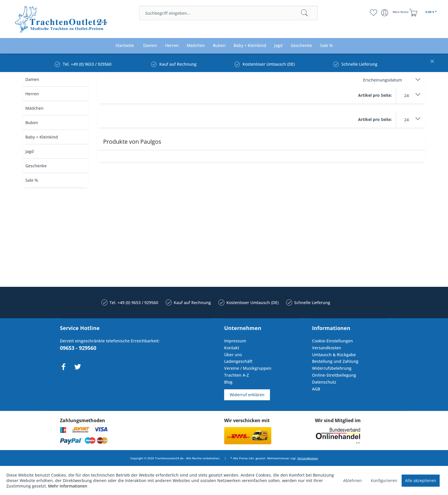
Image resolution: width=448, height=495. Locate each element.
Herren (32, 94)
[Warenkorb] (424, 13)
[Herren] (172, 46)
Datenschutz (324, 382)
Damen (32, 79)
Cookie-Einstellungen (332, 341)
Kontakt (232, 348)
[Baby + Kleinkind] (250, 46)
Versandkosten (327, 348)
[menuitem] (228, 13)
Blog (228, 382)
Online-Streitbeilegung (334, 375)
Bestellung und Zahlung (335, 361)
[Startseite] (125, 46)
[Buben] (219, 46)
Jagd (30, 151)
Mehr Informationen (68, 486)
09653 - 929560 (78, 348)
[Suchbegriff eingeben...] (228, 13)
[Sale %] (326, 46)
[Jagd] (278, 46)
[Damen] (150, 46)
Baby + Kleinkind (42, 137)
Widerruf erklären (247, 395)
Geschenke (36, 166)
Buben (32, 123)
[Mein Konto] (395, 13)
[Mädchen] (196, 46)
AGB (316, 389)
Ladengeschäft (238, 361)
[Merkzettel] (373, 13)
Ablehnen (352, 480)
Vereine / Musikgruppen (248, 368)
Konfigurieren (384, 480)
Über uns (233, 355)
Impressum (235, 341)
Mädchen (34, 108)
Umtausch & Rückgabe (334, 355)
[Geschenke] (301, 46)
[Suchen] (305, 13)
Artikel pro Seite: (375, 95)
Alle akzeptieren (421, 480)
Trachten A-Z (237, 375)
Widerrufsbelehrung (332, 368)
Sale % (32, 180)
